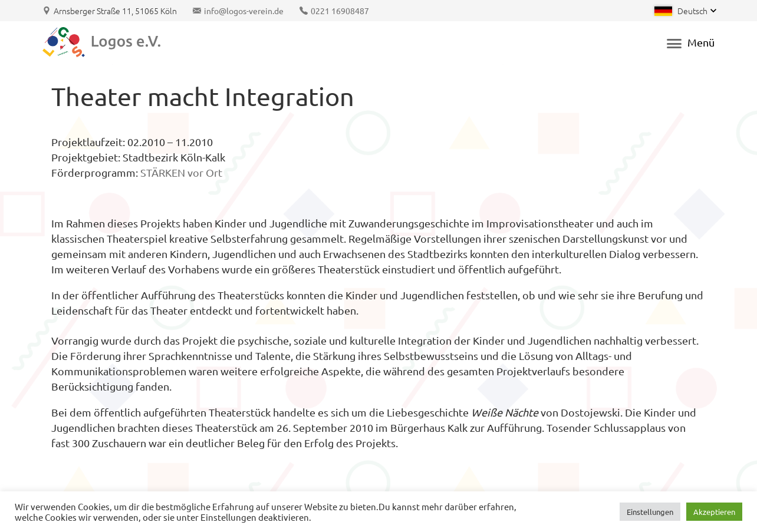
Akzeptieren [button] (714, 512)
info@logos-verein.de (244, 11)
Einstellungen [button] (650, 512)
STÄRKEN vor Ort (181, 172)
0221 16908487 (340, 11)
